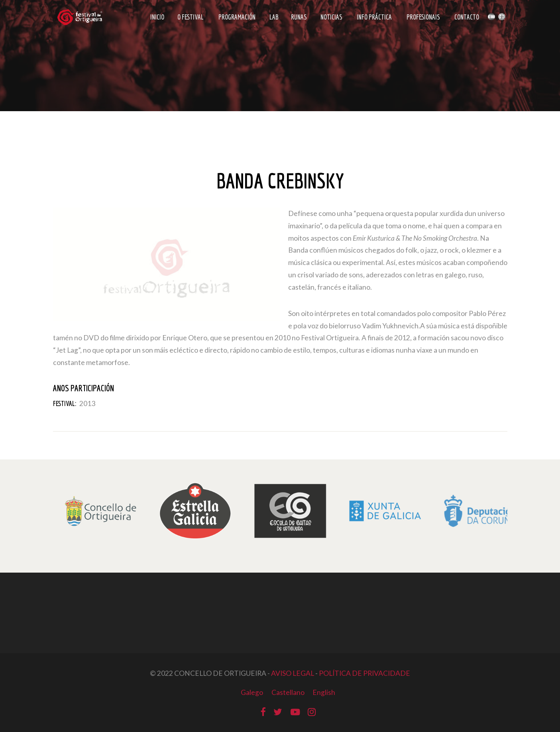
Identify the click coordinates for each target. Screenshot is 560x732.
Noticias (331, 17)
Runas (299, 17)
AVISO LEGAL (293, 673)
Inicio (157, 17)
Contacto (467, 17)
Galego (252, 692)
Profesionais (423, 17)
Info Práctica (374, 17)
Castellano (288, 692)
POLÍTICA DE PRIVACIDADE (364, 673)
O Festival (191, 17)
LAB (274, 17)
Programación (237, 17)
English (324, 692)
